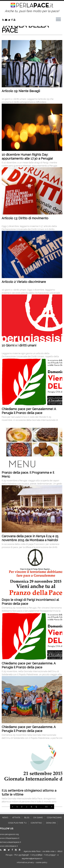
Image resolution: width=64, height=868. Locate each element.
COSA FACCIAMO (54, 818)
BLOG (27, 818)
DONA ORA (51, 823)
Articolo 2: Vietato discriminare (24, 282)
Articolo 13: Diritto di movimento (25, 218)
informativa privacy (25, 862)
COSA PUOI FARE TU (17, 823)
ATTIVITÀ (16, 818)
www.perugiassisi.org (9, 834)
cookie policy (42, 862)
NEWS (5, 818)
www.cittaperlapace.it (10, 838)
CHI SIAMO (38, 818)
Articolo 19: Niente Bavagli (21, 91)
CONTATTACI (36, 823)
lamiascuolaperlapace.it (10, 842)
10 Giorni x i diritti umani (19, 345)
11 (46, 807)
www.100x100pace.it (9, 846)
